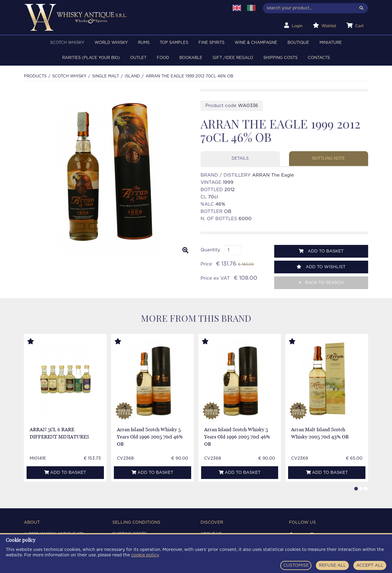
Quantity (210, 250)
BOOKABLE (191, 58)
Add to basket (321, 251)
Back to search (321, 283)
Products (35, 76)
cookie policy (145, 555)
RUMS (144, 43)
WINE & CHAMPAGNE (256, 43)
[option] (108, 174)
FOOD (163, 58)
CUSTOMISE (296, 565)
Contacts (319, 58)
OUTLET (138, 58)
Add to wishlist (321, 267)
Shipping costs (280, 58)
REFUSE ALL (333, 565)
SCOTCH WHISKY (67, 43)
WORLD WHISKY (111, 43)
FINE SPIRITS (211, 43)
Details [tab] (240, 159)
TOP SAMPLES (174, 43)
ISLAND (132, 76)
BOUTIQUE (298, 43)
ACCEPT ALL (370, 565)
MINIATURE (331, 43)
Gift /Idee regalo (233, 58)
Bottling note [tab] (329, 159)
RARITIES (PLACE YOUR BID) (91, 58)
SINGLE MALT (106, 76)
